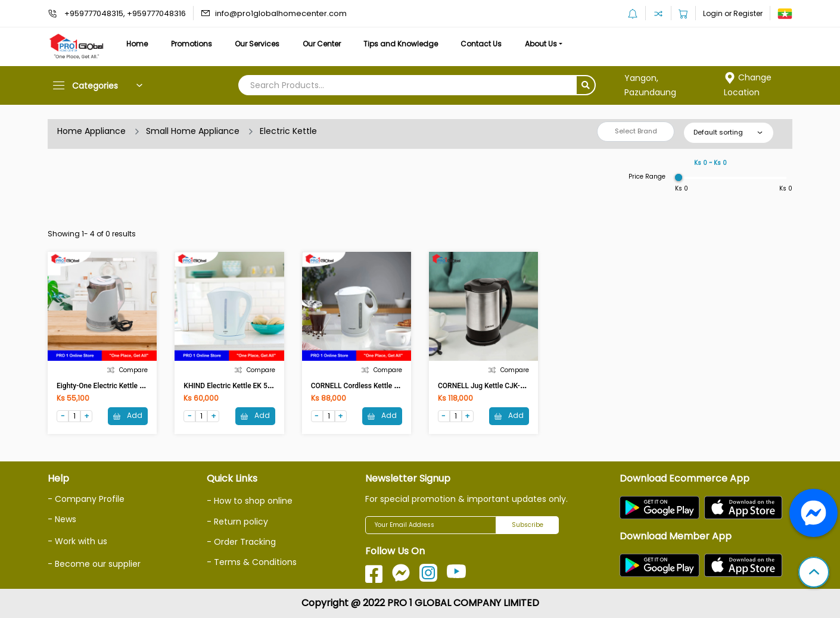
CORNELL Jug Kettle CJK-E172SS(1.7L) (501, 386)
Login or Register (733, 13)
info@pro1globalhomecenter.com (281, 13)
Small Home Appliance (193, 131)
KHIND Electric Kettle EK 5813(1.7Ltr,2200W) (255, 386)
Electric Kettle (288, 131)
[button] (814, 573)
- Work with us (77, 541)
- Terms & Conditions (252, 562)
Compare (127, 370)
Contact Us (481, 44)
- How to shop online (250, 501)
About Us (541, 44)
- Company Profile (86, 499)
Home (137, 44)
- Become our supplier (94, 564)
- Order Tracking (241, 542)
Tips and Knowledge (401, 44)
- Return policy (237, 522)
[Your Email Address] (431, 525)
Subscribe (528, 525)
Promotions (192, 44)
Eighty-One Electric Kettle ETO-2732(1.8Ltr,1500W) (138, 386)
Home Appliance (91, 131)
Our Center (322, 44)
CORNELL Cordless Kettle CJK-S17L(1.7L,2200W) (390, 386)
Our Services (257, 44)
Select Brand (636, 131)
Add (128, 415)
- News (62, 519)
